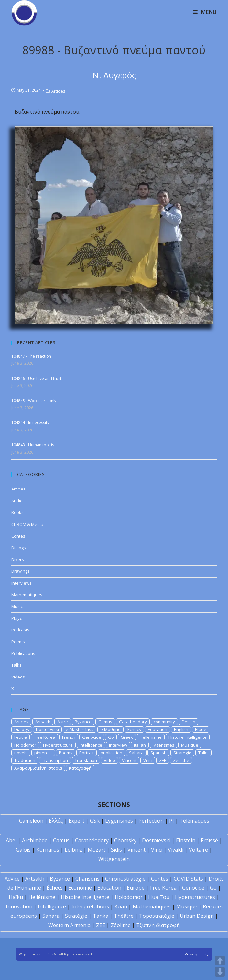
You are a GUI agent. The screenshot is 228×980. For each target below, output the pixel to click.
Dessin (189, 722)
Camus (105, 722)
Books (17, 512)
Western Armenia (69, 925)
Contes (18, 536)
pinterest (43, 753)
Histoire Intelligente (188, 737)
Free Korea (44, 737)
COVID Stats (188, 879)
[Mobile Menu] (205, 12)
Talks (16, 665)
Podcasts (20, 630)
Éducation (109, 888)
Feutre (21, 737)
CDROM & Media (27, 524)
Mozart (97, 850)
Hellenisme (151, 737)
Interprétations (90, 906)
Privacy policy (197, 954)
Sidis (116, 850)
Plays (17, 618)
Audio (17, 501)
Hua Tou (159, 897)
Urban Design (197, 916)
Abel (11, 840)
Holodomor (25, 745)
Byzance (83, 722)
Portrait (87, 753)
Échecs (55, 888)
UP (220, 961)
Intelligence (91, 745)
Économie (80, 888)
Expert (76, 821)
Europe (136, 888)
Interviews (22, 583)
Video (109, 760)
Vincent (129, 760)
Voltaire (198, 850)
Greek (127, 737)
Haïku (16, 897)
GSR (95, 821)
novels (21, 753)
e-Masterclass (80, 729)
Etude (201, 729)
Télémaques (194, 821)
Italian (140, 745)
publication (111, 753)
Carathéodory (92, 840)
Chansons (87, 879)
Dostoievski (47, 729)
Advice (12, 879)
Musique (190, 745)
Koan (121, 906)
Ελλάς (56, 821)
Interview (118, 745)
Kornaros (48, 850)
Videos (18, 677)
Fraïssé (209, 840)
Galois (23, 850)
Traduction (25, 760)
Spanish (158, 753)
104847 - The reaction (31, 356)
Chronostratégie (125, 879)
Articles (58, 91)
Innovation (19, 906)
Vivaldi (176, 850)
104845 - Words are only (34, 401)
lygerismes (163, 745)
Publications (23, 653)
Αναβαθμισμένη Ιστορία (38, 768)
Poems (18, 642)
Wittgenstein (114, 859)
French (69, 737)
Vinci (148, 760)
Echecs (134, 729)
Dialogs (19, 548)
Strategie (182, 753)
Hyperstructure (58, 745)
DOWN (220, 972)
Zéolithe (121, 925)
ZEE (163, 760)
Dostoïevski (156, 840)
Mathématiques (152, 906)
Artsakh (43, 722)
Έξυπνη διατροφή (158, 925)
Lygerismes (119, 821)
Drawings (21, 571)
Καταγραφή (80, 768)
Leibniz (73, 850)
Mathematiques (27, 595)
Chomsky (125, 840)
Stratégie (76, 916)
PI (172, 821)
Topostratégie (157, 916)
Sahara (136, 753)
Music (17, 606)
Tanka (101, 916)
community (164, 722)
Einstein (186, 840)
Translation (86, 760)
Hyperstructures (195, 897)
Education (157, 729)
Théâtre (124, 916)
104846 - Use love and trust (36, 378)
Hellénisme (42, 897)
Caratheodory (133, 722)
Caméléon (31, 821)
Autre (63, 722)
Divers (18, 559)
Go (111, 737)
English (181, 729)
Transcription (55, 760)
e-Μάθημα (110, 729)
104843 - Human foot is (33, 445)
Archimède (35, 840)
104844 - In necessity (30, 423)
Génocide (193, 888)
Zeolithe (181, 760)
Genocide (92, 737)
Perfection (151, 821)
